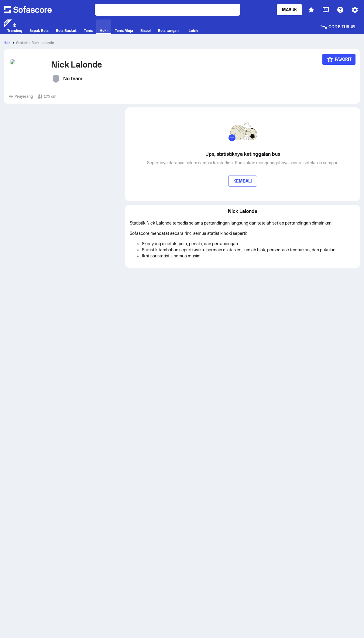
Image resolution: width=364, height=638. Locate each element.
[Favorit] (339, 59)
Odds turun (338, 27)
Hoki (8, 43)
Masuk (289, 10)
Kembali (243, 181)
